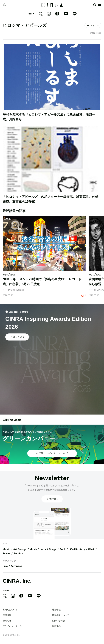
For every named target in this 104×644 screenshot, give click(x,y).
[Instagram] (49, 14)
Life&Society (77, 549)
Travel (7, 553)
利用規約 (56, 626)
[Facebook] (57, 14)
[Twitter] (41, 14)
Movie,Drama (38, 549)
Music (6, 549)
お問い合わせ (58, 621)
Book (63, 549)
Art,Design (20, 549)
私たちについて (10, 610)
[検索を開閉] (94, 5)
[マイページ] (4, 5)
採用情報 (7, 615)
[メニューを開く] (100, 5)
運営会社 (56, 610)
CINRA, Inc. (17, 581)
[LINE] (75, 14)
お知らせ (7, 621)
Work (91, 549)
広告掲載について (61, 615)
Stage (53, 549)
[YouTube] (66, 14)
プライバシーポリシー (13, 626)
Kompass (16, 566)
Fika (5, 566)
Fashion (18, 553)
